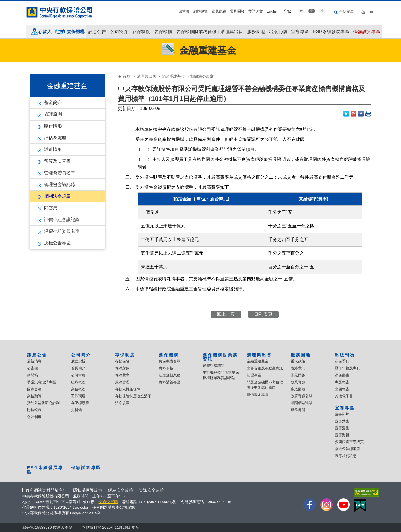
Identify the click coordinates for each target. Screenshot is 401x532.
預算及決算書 (57, 161)
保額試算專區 (367, 32)
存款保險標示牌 (347, 449)
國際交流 (34, 389)
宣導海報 (342, 435)
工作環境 (78, 396)
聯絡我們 (298, 368)
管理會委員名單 (60, 173)
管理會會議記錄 (60, 184)
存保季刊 (342, 361)
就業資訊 (298, 382)
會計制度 (34, 417)
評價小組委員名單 (62, 231)
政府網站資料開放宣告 (46, 490)
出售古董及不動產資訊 (265, 368)
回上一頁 (226, 314)
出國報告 (342, 389)
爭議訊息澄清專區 (41, 382)
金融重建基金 (173, 76)
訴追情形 (53, 149)
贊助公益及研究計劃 (43, 403)
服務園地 (256, 32)
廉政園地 (298, 389)
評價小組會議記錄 (62, 220)
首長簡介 (78, 368)
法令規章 (122, 403)
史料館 (76, 410)
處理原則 (53, 114)
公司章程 (78, 375)
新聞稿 (32, 375)
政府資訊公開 (302, 396)
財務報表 (34, 410)
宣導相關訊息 (346, 456)
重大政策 (298, 361)
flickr (371, 11)
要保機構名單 (170, 361)
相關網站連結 (302, 403)
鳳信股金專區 (258, 395)
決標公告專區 (57, 243)
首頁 (126, 76)
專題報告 (342, 382)
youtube (363, 11)
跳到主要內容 (3, 3)
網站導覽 (200, 11)
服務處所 (298, 410)
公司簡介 (119, 32)
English (273, 11)
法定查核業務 (170, 375)
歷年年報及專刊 (347, 368)
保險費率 (122, 375)
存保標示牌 (80, 403)
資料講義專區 (170, 382)
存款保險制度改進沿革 (133, 396)
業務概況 (78, 389)
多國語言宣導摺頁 (349, 442)
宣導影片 (342, 414)
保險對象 (122, 368)
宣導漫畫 (342, 428)
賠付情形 (53, 126)
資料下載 (166, 368)
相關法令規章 (57, 196)
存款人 (45, 32)
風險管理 (122, 382)
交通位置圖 (108, 502)
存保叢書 (342, 375)
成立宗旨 (78, 361)
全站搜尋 (346, 12)
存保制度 (141, 32)
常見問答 (237, 11)
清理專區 (254, 375)
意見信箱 (219, 11)
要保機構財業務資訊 (196, 32)
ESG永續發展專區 (331, 32)
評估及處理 (55, 138)
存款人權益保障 (128, 389)
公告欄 (32, 368)
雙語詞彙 (256, 11)
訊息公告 (97, 32)
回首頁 (184, 11)
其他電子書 (344, 396)
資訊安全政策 (151, 490)
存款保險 (122, 361)
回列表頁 (263, 314)
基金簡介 (53, 103)
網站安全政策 (121, 490)
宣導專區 (300, 32)
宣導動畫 (342, 421)
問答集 (51, 208)
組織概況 (78, 382)
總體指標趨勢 (214, 365)
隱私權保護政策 (88, 490)
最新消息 (34, 361)
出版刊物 (278, 32)
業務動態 (34, 396)
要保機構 (76, 32)
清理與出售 (232, 32)
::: (2, 3)
